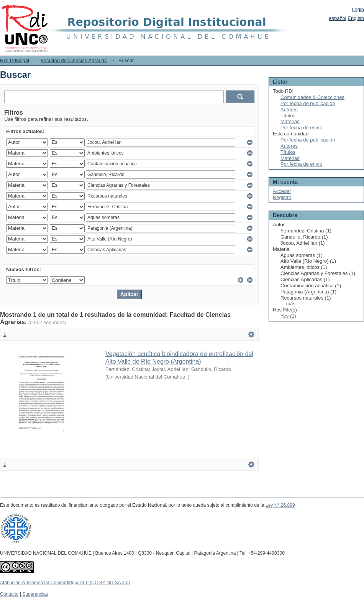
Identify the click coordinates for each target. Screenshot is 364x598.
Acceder (282, 191)
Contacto (9, 594)
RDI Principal (15, 60)
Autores (289, 110)
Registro (282, 197)
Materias (290, 121)
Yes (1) (288, 316)
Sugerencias (35, 594)
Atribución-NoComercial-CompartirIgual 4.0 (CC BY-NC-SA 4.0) (65, 583)
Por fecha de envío (301, 128)
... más (288, 304)
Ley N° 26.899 (280, 505)
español (338, 18)
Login (358, 9)
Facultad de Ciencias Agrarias (74, 60)
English (356, 18)
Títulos (288, 116)
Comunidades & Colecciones (312, 97)
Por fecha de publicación (308, 103)
